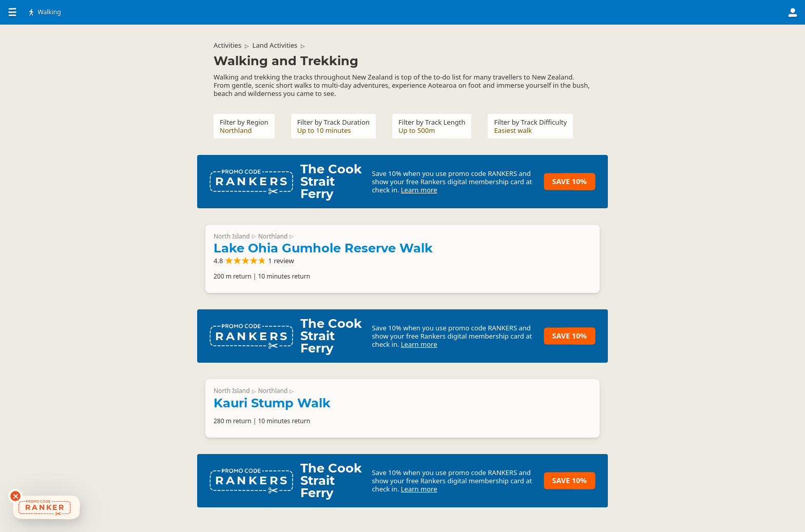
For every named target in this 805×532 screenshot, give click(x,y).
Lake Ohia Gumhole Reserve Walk (323, 248)
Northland (273, 236)
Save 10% (570, 181)
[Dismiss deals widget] (15, 496)
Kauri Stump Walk (272, 403)
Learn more (419, 190)
